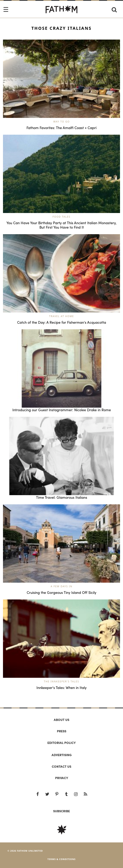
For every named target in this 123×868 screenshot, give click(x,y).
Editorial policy (61, 743)
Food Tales (61, 217)
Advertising (62, 755)
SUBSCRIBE (61, 811)
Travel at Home (61, 316)
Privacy (62, 778)
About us (61, 720)
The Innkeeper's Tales (61, 681)
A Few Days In (61, 586)
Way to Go (62, 122)
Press (62, 731)
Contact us (61, 766)
